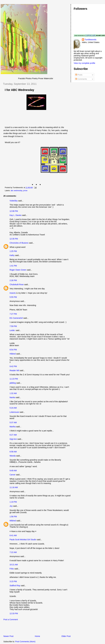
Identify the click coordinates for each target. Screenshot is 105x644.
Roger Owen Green (18, 270)
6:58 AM (13, 452)
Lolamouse (14, 412)
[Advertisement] (33, 629)
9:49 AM (13, 471)
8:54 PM (13, 350)
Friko (12, 569)
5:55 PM (13, 297)
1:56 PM (13, 517)
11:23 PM (14, 379)
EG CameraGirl (16, 318)
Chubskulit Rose (17, 284)
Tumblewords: (91, 40)
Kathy (12, 255)
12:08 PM (14, 211)
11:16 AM (14, 487)
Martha (13, 427)
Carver (12, 475)
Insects (13, 293)
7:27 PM (13, 314)
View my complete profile (84, 63)
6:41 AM (13, 535)
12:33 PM (14, 613)
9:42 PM (13, 366)
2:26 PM (13, 280)
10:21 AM (14, 565)
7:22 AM (13, 552)
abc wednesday (16, 191)
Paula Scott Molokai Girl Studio (23, 540)
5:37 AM (13, 422)
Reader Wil (14, 370)
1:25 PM (13, 251)
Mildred (13, 521)
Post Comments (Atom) (25, 642)
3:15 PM (13, 581)
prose (25, 191)
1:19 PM (13, 502)
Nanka (12, 397)
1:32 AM (13, 393)
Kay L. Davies (16, 215)
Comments (81, 79)
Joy (11, 506)
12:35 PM (14, 239)
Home (37, 636)
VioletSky (14, 201)
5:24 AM (13, 408)
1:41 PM (13, 266)
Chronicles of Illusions (19, 243)
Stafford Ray (15, 586)
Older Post (66, 636)
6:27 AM (13, 435)
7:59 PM (13, 326)
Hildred (13, 354)
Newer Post (8, 636)
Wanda (13, 456)
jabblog (13, 383)
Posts (79, 75)
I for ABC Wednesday (19, 90)
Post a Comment (11, 619)
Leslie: (12, 330)
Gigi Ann (13, 439)
